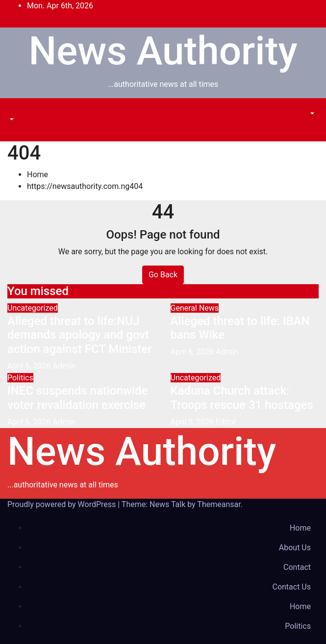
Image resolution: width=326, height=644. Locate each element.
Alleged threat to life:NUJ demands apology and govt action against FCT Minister (80, 335)
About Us (295, 548)
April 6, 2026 (30, 366)
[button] (11, 120)
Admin (64, 366)
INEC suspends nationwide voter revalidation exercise (77, 398)
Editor (226, 422)
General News (195, 308)
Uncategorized (33, 308)
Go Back (163, 275)
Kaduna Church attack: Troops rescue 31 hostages (242, 398)
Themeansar (219, 504)
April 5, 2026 (193, 422)
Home (38, 174)
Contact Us (291, 587)
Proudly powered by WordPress (63, 504)
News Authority (163, 51)
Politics (20, 378)
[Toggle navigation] (14, 110)
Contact (297, 567)
